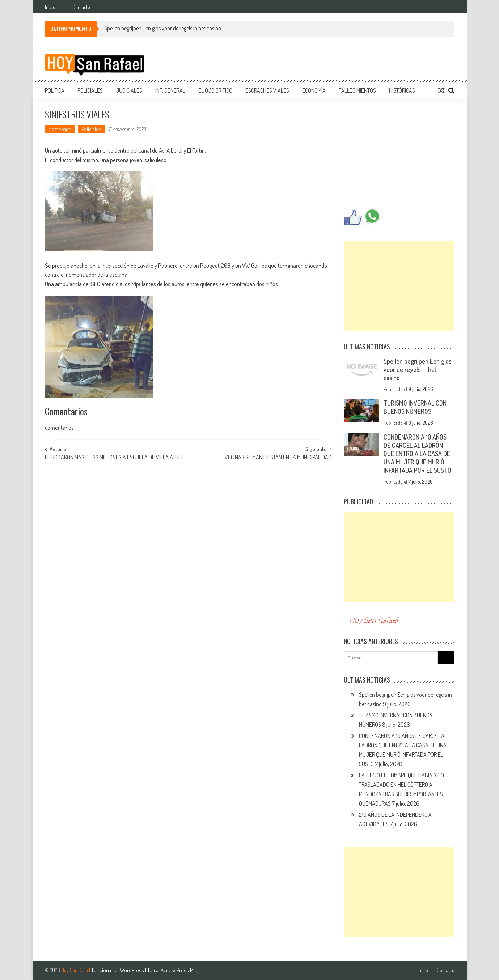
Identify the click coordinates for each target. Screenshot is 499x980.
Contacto (81, 7)
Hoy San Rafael (374, 620)
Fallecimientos (357, 90)
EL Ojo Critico (215, 90)
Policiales (90, 90)
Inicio (50, 7)
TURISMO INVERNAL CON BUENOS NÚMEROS (415, 407)
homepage (60, 129)
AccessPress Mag (179, 970)
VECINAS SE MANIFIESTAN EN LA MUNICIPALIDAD (278, 458)
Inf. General (170, 90)
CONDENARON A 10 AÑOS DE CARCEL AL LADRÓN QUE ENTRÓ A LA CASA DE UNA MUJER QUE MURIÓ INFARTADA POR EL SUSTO (417, 454)
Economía (314, 90)
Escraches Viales (267, 90)
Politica (55, 90)
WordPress (133, 970)
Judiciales (129, 90)
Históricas (402, 90)
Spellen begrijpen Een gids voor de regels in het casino (163, 28)
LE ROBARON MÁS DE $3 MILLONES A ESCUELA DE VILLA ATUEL (114, 458)
